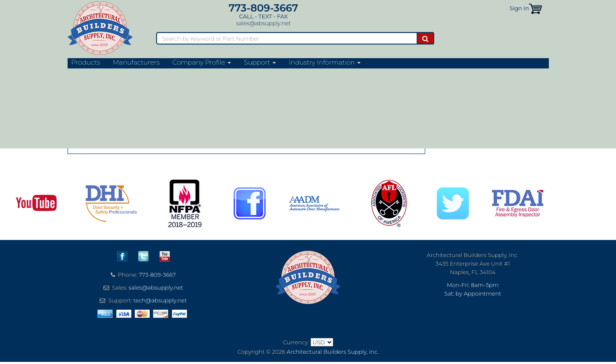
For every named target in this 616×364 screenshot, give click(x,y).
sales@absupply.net (263, 23)
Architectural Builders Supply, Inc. (333, 352)
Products (86, 62)
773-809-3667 (264, 8)
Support (260, 62)
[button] (535, 8)
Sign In (519, 8)
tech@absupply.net (160, 300)
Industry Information (325, 62)
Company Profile (202, 62)
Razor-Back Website (112, 87)
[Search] (286, 38)
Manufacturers (136, 62)
